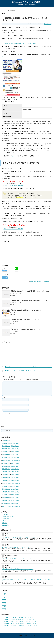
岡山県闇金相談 (15, 486)
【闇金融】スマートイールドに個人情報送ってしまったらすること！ (20, 617)
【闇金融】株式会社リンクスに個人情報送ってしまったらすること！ (31, 291)
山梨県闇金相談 (15, 466)
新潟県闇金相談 (16, 460)
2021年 (4, 604)
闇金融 (32, 281)
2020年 (4, 605)
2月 (5, 595)
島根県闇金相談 (6, 486)
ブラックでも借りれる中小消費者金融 (13, 185)
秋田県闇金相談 (15, 446)
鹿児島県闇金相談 (7, 506)
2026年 (4, 593)
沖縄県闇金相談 (16, 506)
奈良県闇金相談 (15, 480)
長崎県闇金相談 (6, 501)
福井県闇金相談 (6, 466)
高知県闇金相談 (15, 495)
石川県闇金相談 (15, 463)
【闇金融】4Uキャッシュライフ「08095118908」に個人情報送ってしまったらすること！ (26, 367)
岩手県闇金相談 (15, 443)
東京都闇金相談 (15, 458)
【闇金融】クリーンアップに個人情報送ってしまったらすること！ (20, 624)
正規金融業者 (6, 525)
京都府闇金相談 (6, 478)
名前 (4, 397)
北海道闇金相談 (6, 440)
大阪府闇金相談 (15, 478)
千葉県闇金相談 (6, 458)
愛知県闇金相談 (15, 472)
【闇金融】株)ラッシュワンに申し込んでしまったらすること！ (19, 537)
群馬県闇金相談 (6, 455)
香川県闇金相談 (15, 492)
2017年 (4, 610)
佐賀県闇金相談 (15, 498)
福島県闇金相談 (15, 449)
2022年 (4, 602)
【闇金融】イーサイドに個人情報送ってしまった (25, 320)
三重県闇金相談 (6, 475)
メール (4, 403)
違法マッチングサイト (8, 517)
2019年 (4, 607)
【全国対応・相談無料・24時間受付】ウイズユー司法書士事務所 (19, 43)
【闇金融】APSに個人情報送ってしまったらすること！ (17, 559)
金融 (35, 281)
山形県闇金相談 (6, 449)
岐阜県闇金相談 (15, 469)
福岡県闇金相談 (6, 498)
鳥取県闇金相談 (16, 483)
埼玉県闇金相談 (15, 455)
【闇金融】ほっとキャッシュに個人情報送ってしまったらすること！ (20, 626)
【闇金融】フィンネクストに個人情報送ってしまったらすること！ (20, 619)
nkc (13, 156)
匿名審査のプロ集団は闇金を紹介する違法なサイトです (17, 547)
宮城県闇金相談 (6, 446)
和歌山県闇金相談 (7, 483)
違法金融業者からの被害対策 (26, 2)
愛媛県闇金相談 (6, 495)
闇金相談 (5, 523)
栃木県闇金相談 (15, 452)
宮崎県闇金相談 (15, 503)
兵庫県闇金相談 (6, 480)
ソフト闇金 (5, 515)
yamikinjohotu (47, 281)
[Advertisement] (15, 252)
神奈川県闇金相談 (7, 460)
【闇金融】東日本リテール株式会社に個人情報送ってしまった (29, 301)
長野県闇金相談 (6, 469)
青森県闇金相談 (6, 443)
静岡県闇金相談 (6, 472)
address (39, 281)
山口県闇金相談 (15, 489)
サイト (4, 408)
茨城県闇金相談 (6, 452)
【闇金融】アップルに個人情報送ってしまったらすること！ (18, 569)
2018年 (4, 608)
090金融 (5, 521)
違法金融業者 (47, 24)
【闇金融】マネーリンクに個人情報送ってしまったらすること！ (19, 621)
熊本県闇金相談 (15, 501)
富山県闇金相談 (6, 463)
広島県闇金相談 (6, 489)
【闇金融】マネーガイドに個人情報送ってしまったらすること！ (20, 371)
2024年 (4, 599)
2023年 (4, 601)
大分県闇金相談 (6, 503)
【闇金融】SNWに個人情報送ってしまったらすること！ (27, 310)
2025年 (4, 597)
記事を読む (13, 295)
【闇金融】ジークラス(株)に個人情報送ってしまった (26, 329)
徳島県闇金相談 (6, 492)
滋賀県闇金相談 (15, 475)
